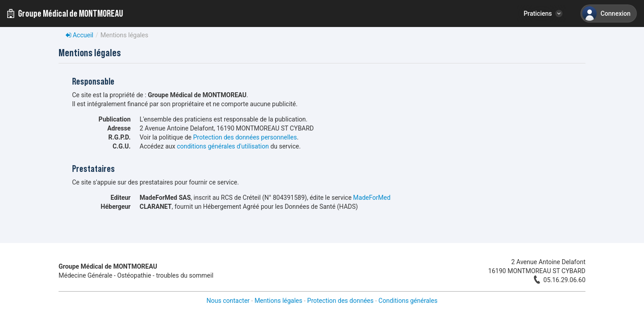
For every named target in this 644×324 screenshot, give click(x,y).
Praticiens (538, 13)
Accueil (79, 35)
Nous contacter (228, 301)
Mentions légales (278, 301)
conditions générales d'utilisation (223, 146)
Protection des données (340, 301)
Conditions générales (408, 301)
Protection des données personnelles (245, 137)
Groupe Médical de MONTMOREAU (65, 13)
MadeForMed (372, 198)
